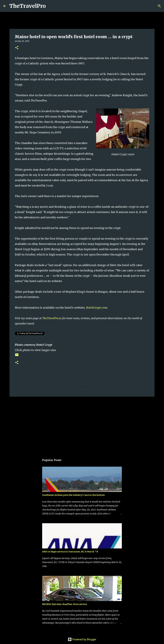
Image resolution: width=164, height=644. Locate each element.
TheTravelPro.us (52, 318)
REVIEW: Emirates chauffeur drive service (64, 604)
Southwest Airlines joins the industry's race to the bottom (73, 495)
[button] (17, 48)
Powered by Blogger (82, 639)
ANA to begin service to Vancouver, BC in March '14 (70, 552)
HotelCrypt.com (97, 308)
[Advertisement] (82, 425)
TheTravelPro (28, 6)
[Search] (50, 6)
